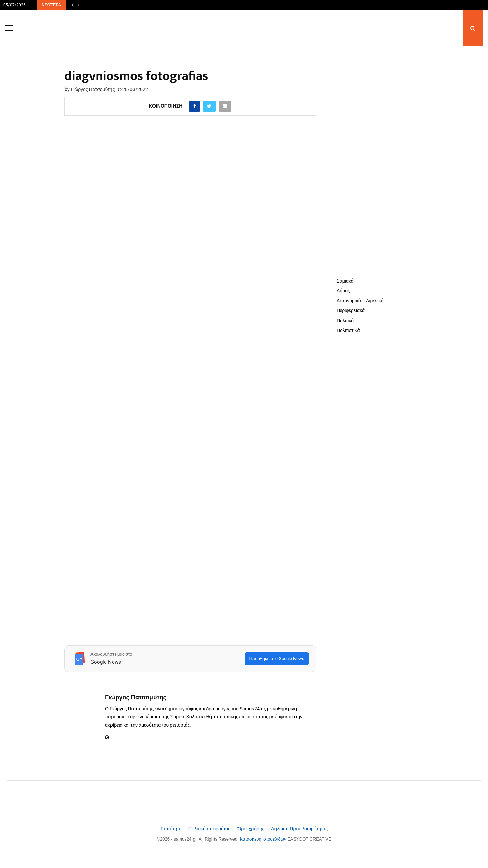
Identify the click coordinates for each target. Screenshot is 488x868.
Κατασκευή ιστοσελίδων (264, 839)
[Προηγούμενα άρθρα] (72, 5)
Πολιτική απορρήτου (210, 829)
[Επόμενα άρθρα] (79, 5)
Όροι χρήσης (251, 829)
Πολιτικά (345, 321)
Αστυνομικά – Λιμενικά (360, 301)
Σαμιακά (345, 281)
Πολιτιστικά (348, 330)
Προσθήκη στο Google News (277, 659)
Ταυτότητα (172, 829)
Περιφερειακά (351, 310)
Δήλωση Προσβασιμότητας (299, 829)
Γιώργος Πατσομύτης (93, 89)
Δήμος (343, 291)
